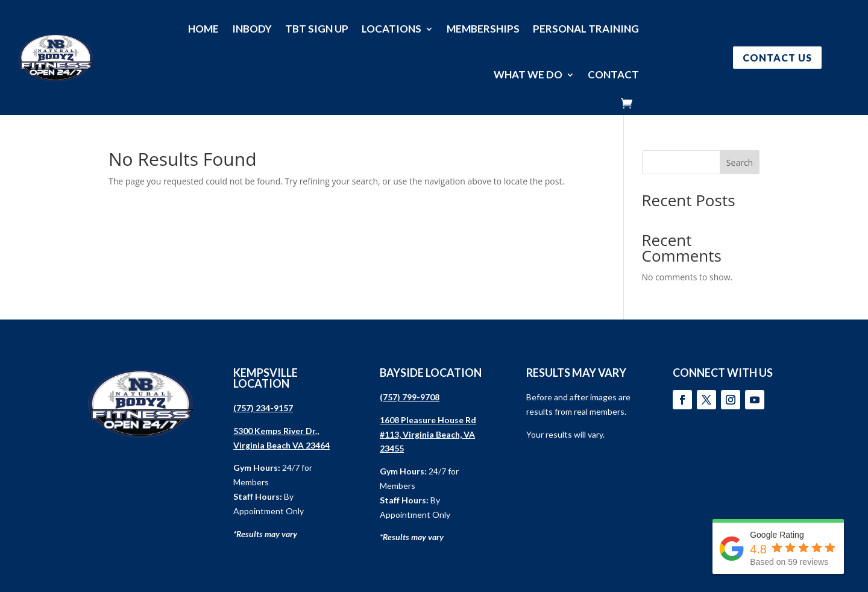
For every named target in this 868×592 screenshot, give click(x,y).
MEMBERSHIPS (483, 29)
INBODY (252, 29)
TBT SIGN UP (317, 29)
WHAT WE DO (528, 74)
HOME (203, 29)
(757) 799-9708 (410, 397)
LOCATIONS (392, 29)
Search (740, 162)
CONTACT (613, 74)
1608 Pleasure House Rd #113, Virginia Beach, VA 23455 (428, 434)
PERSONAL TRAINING (586, 29)
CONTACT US (777, 58)
